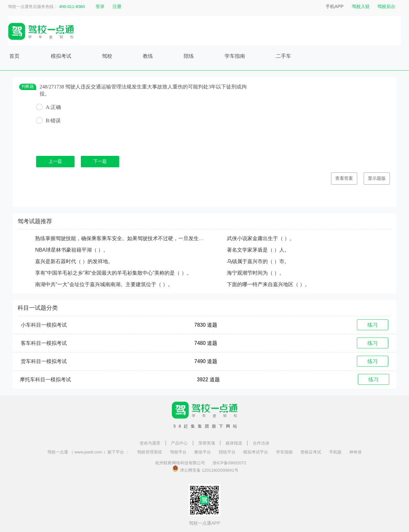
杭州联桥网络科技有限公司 (180, 463)
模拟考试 (61, 56)
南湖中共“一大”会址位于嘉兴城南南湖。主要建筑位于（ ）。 (104, 284)
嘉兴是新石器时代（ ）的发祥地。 (74, 261)
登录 (100, 6)
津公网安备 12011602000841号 (205, 468)
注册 (117, 6)
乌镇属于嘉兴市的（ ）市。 (258, 261)
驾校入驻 (361, 6)
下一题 (100, 161)
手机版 (335, 452)
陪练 (189, 56)
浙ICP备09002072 (229, 463)
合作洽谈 (261, 443)
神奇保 (355, 452)
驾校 (107, 56)
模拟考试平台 (256, 452)
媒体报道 (234, 443)
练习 (373, 325)
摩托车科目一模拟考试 (45, 380)
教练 (148, 56)
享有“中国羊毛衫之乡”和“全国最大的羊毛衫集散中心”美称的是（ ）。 (113, 273)
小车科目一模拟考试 (44, 325)
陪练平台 (227, 452)
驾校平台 (178, 452)
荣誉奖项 (207, 443)
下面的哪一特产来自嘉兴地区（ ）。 (268, 284)
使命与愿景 (150, 443)
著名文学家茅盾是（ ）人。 (258, 250)
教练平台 (203, 452)
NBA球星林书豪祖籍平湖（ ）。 (72, 250)
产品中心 (179, 443)
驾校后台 (386, 6)
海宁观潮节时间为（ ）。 (256, 273)
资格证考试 (311, 452)
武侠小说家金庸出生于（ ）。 (261, 238)
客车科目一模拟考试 (44, 343)
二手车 (283, 56)
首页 (14, 56)
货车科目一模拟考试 (44, 361)
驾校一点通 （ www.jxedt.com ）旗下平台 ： (88, 452)
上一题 (55, 161)
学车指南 (235, 56)
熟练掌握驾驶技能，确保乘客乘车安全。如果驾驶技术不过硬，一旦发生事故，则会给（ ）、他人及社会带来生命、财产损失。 (179, 238)
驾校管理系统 (150, 452)
